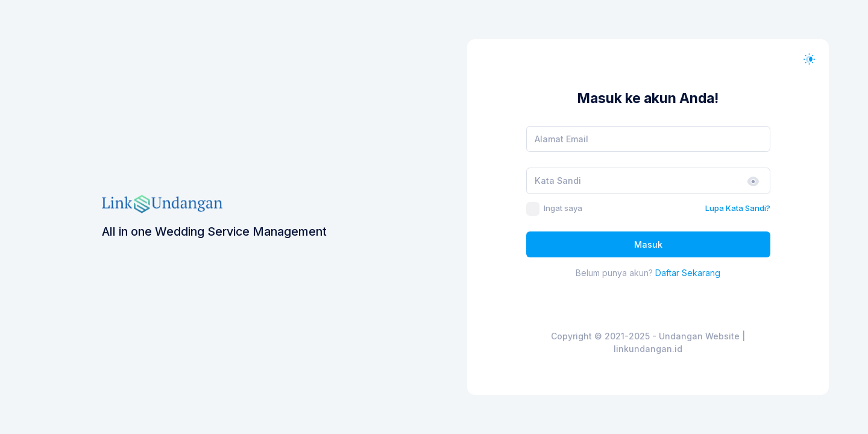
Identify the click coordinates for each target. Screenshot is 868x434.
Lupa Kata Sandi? (738, 208)
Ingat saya (563, 208)
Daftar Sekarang (688, 273)
